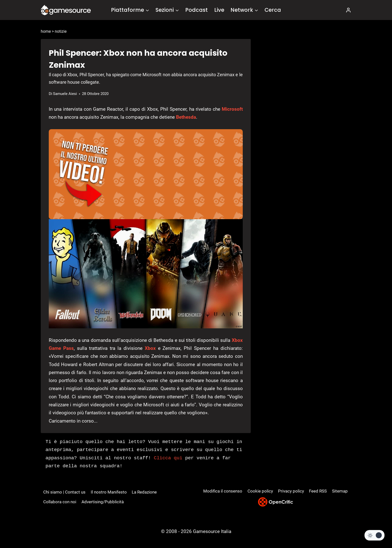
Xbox (150, 348)
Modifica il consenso (223, 491)
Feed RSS (318, 491)
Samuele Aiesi (65, 94)
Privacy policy (291, 491)
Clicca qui (168, 458)
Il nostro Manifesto (109, 492)
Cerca (273, 10)
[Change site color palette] (374, 535)
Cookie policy (260, 491)
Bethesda (186, 117)
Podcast (196, 10)
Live (219, 10)
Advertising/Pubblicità (103, 502)
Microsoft (232, 109)
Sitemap (340, 491)
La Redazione (144, 492)
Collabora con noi (60, 502)
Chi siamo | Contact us (64, 492)
